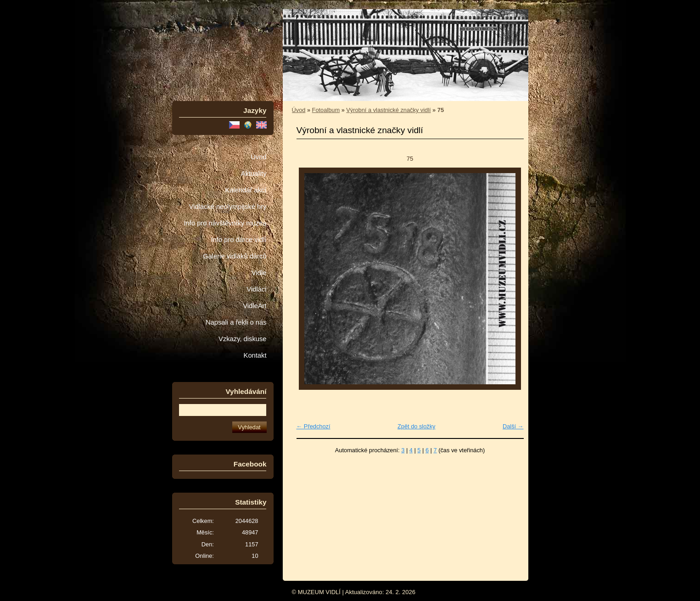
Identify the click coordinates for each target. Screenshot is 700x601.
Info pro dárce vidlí (238, 240)
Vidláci (256, 289)
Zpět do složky (417, 426)
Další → (513, 426)
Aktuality (254, 174)
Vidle (259, 273)
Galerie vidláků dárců (235, 256)
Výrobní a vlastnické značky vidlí (388, 110)
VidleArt (255, 306)
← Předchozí (314, 426)
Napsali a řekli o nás (236, 322)
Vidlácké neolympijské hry (227, 207)
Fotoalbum (326, 110)
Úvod (258, 157)
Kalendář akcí (246, 190)
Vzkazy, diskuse (242, 339)
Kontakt (255, 355)
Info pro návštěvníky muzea (225, 223)
